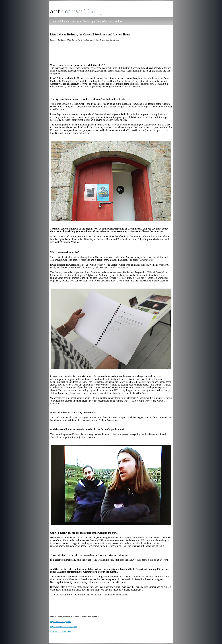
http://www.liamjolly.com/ (60, 622)
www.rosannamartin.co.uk (61, 631)
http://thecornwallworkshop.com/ (63, 627)
